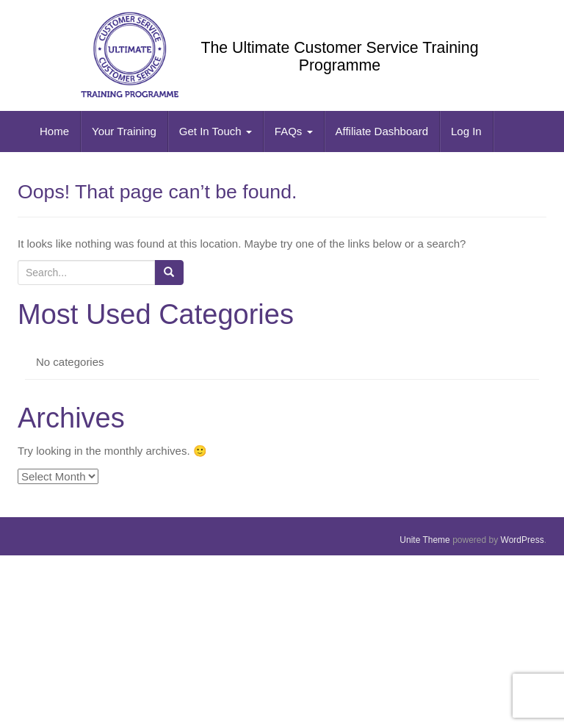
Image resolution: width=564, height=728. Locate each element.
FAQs (294, 131)
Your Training (124, 131)
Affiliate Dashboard (382, 131)
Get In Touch (216, 131)
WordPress (523, 540)
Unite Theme (424, 540)
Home (54, 131)
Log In (466, 131)
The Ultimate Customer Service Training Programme (339, 56)
